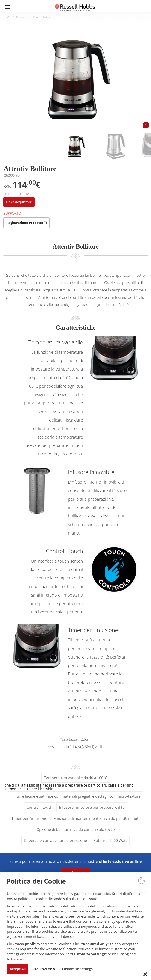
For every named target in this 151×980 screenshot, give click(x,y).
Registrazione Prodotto (27, 223)
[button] (146, 125)
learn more (71, 959)
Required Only (46, 969)
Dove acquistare (20, 202)
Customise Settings (81, 969)
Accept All (18, 969)
